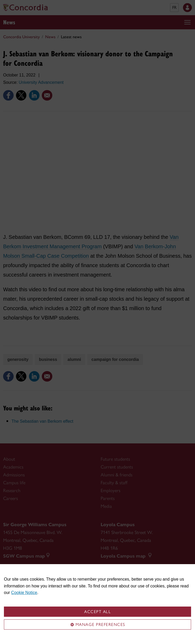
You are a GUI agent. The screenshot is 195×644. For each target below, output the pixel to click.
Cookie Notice (24, 593)
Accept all (97, 612)
